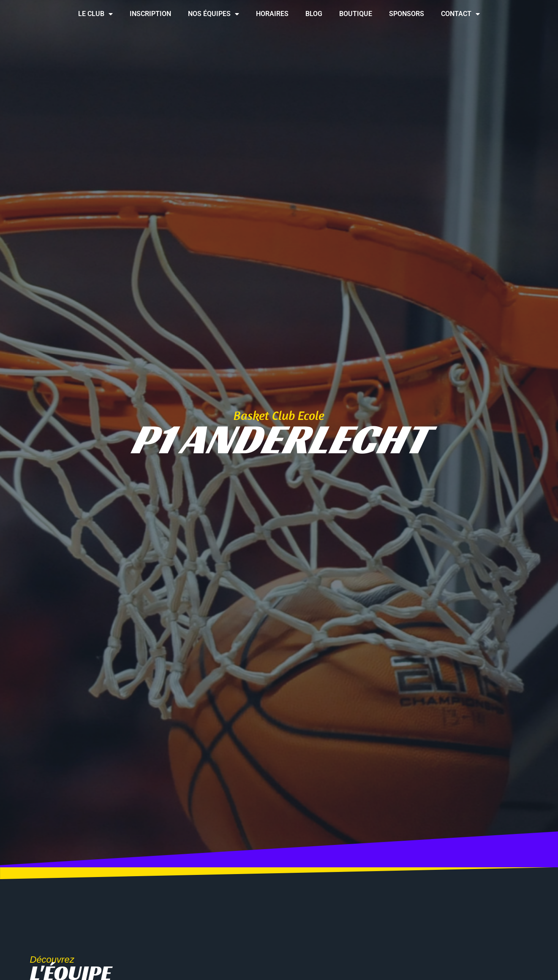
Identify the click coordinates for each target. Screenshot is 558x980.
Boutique (356, 14)
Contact (460, 14)
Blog (314, 14)
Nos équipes (214, 14)
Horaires (272, 14)
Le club (95, 14)
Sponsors (407, 14)
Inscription (150, 14)
